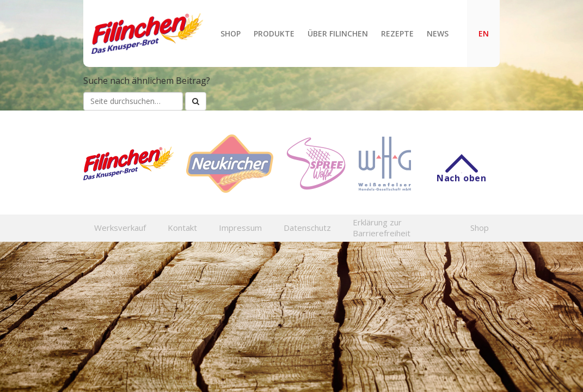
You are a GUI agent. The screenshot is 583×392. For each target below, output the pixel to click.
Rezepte (397, 33)
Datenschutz (307, 228)
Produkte (274, 33)
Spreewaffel (316, 164)
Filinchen (147, 33)
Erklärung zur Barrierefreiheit (382, 228)
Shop (231, 33)
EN (484, 33)
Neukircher (230, 164)
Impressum (240, 228)
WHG (385, 164)
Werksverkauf (120, 228)
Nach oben (462, 173)
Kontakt (182, 228)
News (438, 33)
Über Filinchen (338, 33)
